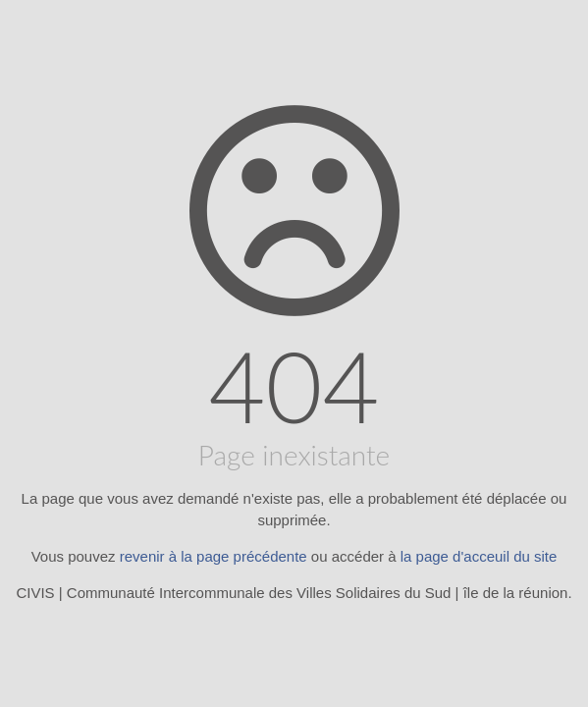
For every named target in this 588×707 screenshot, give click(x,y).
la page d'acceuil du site (479, 556)
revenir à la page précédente (214, 556)
